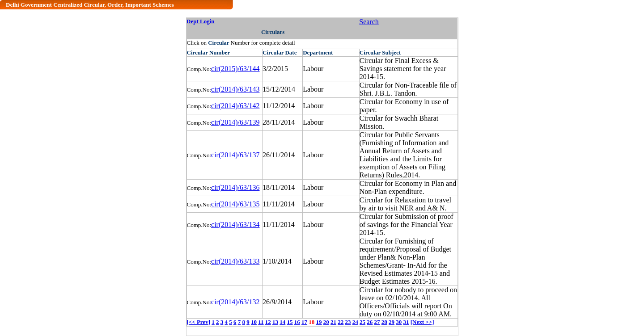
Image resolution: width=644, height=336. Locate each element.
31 (406, 322)
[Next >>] (422, 322)
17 (304, 322)
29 (392, 322)
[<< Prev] (199, 322)
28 (384, 322)
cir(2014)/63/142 (235, 106)
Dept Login (200, 21)
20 (326, 322)
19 (319, 322)
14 (282, 322)
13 (275, 322)
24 (355, 322)
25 (362, 322)
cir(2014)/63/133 (235, 261)
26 (370, 322)
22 (341, 322)
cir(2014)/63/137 (235, 155)
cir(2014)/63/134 (235, 225)
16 (297, 322)
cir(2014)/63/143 (235, 89)
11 (261, 322)
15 (290, 322)
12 (268, 322)
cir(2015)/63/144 (235, 69)
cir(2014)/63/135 (235, 204)
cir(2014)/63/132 (235, 302)
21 (333, 322)
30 (399, 322)
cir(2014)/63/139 (235, 122)
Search (369, 22)
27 (377, 322)
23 (348, 322)
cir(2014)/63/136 (235, 187)
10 (254, 322)
